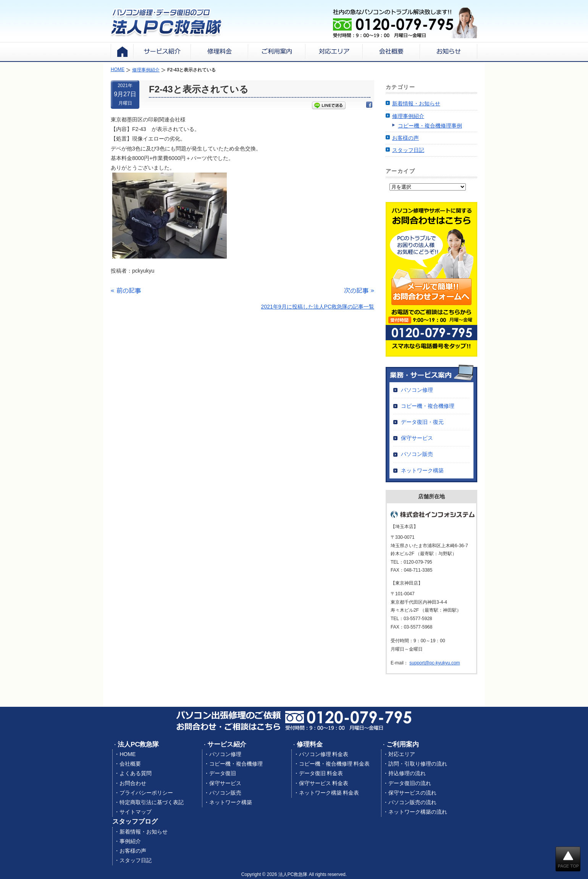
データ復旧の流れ (410, 783)
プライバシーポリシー (146, 793)
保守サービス (417, 438)
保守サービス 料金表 (324, 783)
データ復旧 (223, 773)
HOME (128, 754)
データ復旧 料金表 (321, 773)
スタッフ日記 (408, 150)
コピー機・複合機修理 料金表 (334, 764)
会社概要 (130, 764)
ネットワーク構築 (422, 470)
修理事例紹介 (408, 116)
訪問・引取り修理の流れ (418, 764)
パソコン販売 (417, 454)
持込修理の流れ (407, 773)
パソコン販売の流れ (412, 802)
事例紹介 (130, 841)
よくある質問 (136, 773)
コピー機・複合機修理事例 (430, 126)
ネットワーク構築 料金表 (329, 793)
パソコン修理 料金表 (324, 754)
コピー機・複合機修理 (428, 406)
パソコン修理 (417, 390)
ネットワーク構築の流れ (418, 812)
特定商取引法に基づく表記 (152, 802)
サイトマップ (136, 812)
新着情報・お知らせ (416, 103)
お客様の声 (405, 138)
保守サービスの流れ (412, 793)
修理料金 (310, 744)
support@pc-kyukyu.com (435, 663)
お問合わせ (133, 783)
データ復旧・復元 (422, 422)
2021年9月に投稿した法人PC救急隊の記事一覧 (318, 307)
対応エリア (402, 754)
